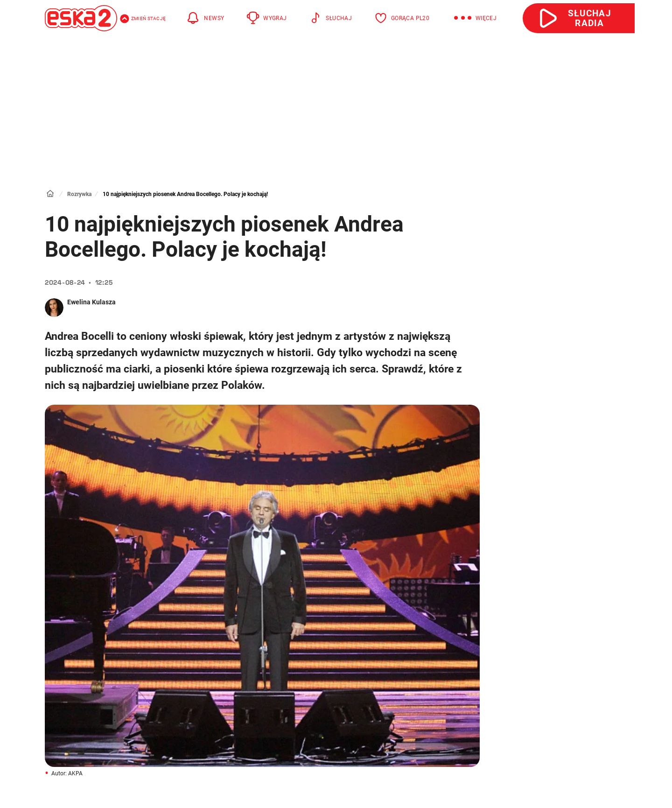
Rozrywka (79, 194)
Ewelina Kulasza (91, 302)
